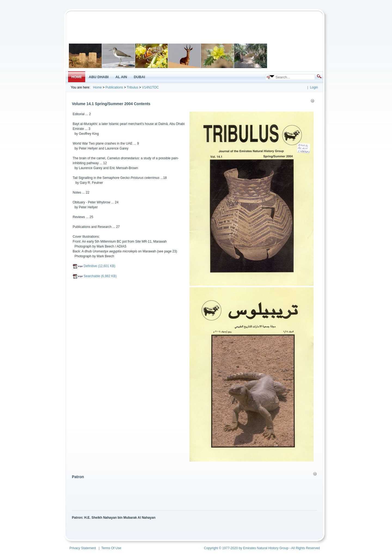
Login (314, 87)
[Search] (293, 77)
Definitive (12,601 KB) (94, 266)
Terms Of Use (111, 548)
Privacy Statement (83, 548)
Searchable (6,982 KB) (95, 276)
